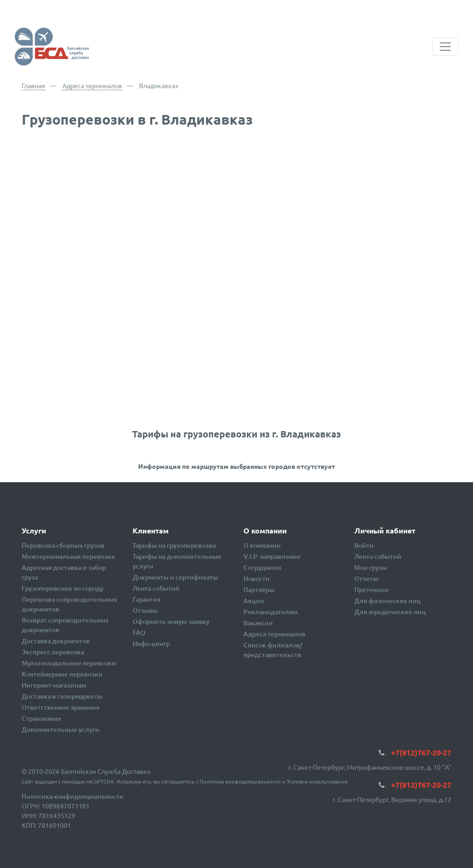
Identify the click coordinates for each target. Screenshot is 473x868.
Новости (257, 578)
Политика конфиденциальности (240, 781)
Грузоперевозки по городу (63, 588)
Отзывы (145, 610)
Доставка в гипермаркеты (62, 696)
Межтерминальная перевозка (68, 556)
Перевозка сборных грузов (63, 545)
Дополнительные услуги (61, 729)
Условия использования (317, 781)
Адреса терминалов (92, 85)
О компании (262, 545)
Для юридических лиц (390, 612)
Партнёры (259, 590)
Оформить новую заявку (171, 621)
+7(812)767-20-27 (421, 752)
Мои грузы (371, 567)
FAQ (139, 632)
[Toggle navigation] (445, 47)
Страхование (42, 718)
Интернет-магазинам (54, 685)
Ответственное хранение (61, 707)
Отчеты (366, 578)
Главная (33, 85)
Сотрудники (262, 567)
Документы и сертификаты (175, 577)
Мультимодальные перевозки (69, 663)
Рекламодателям (270, 612)
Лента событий (156, 588)
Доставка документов (56, 641)
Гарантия (147, 599)
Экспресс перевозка (53, 652)
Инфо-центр (151, 644)
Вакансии (258, 623)
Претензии (371, 590)
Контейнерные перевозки (62, 674)
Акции (254, 601)
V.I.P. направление (272, 556)
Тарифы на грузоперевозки (175, 545)
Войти (364, 545)
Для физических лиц (388, 601)
